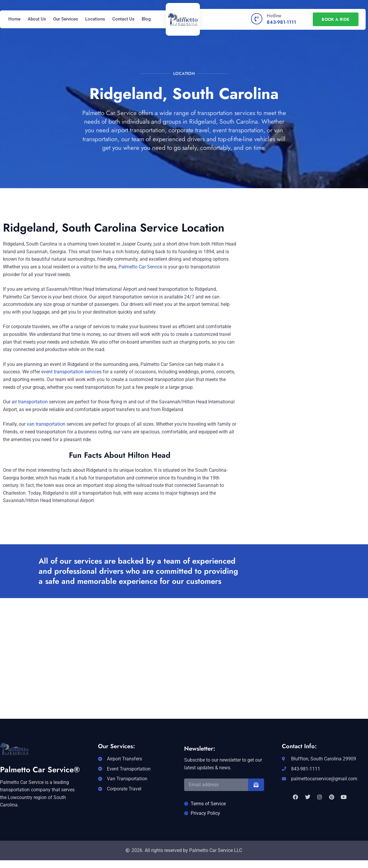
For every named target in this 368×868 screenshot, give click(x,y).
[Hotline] (257, 19)
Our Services (66, 19)
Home (14, 19)
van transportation (46, 424)
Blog (146, 19)
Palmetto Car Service (140, 267)
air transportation (29, 402)
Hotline (274, 16)
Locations (95, 19)
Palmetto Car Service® (40, 770)
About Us (37, 19)
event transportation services (71, 372)
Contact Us (123, 19)
